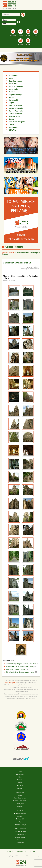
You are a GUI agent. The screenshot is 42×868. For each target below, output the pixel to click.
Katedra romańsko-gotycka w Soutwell (20, 667)
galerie (4, 253)
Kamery (20, 780)
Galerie (20, 777)
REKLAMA (13, 130)
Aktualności (13, 76)
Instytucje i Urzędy (16, 95)
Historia (12, 97)
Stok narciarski (14, 116)
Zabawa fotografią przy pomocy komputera (21, 664)
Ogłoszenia (20, 774)
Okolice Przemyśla (16, 111)
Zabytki (11, 103)
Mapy (20, 783)
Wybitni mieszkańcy (16, 108)
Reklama (20, 785)
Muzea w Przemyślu (16, 86)
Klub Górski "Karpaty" (17, 122)
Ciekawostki (13, 100)
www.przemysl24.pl (11, 683)
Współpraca (13, 127)
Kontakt (12, 125)
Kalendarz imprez (15, 81)
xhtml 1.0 (33, 856)
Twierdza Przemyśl (16, 105)
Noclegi (11, 119)
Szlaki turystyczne (15, 114)
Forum (20, 771)
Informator (13, 84)
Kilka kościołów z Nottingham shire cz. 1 (20, 672)
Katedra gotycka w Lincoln (16, 669)
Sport (11, 78)
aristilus (12, 253)
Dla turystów (13, 89)
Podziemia (12, 92)
